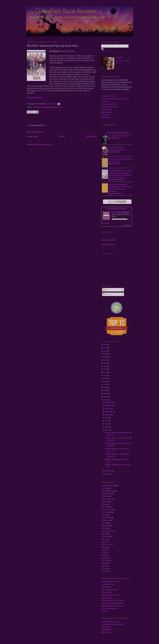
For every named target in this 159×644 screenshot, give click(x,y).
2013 (105, 375)
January (108, 474)
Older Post (92, 136)
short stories (106, 518)
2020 (105, 354)
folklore (104, 547)
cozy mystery (106, 512)
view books (127, 225)
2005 (105, 400)
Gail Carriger (115, 152)
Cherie (114, 212)
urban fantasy (106, 499)
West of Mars (106, 632)
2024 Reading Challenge (117, 209)
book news (105, 560)
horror (37, 107)
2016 (105, 366)
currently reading (117, 132)
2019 (105, 357)
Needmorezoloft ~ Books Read (112, 600)
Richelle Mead (106, 630)
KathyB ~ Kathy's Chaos (110, 595)
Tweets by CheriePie (108, 240)
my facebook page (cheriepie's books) (115, 99)
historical (104, 507)
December (109, 402)
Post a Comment (35, 132)
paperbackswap (107, 112)
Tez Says (104, 611)
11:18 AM (52, 104)
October (108, 409)
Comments (107, 294)
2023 (105, 351)
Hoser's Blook (106, 592)
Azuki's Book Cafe (108, 584)
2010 (105, 384)
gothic (103, 539)
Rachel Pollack (116, 193)
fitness (104, 571)
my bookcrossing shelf (109, 107)
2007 (105, 394)
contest (104, 542)
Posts (106, 290)
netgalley (104, 502)
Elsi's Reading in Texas (110, 590)
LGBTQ (104, 534)
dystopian (105, 526)
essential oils (106, 544)
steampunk (105, 520)
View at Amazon (34, 98)
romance (104, 496)
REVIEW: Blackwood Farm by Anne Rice (52, 46)
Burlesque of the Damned (110, 622)
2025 (105, 345)
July (106, 418)
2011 (105, 381)
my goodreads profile (109, 104)
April (107, 427)
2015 (105, 369)
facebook (104, 568)
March (107, 430)
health (103, 550)
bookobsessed (106, 109)
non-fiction (105, 536)
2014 (105, 372)
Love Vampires (107, 598)
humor (103, 515)
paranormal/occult (52, 107)
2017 (105, 363)
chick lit (104, 523)
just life (104, 552)
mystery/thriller (107, 491)
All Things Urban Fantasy (110, 582)
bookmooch (105, 115)
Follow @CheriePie (108, 245)
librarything (105, 117)
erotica (104, 528)
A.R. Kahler (115, 138)
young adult (105, 494)
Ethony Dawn (115, 163)
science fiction (106, 510)
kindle (103, 555)
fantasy (104, 488)
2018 (105, 360)
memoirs (104, 558)
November (109, 405)
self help (104, 563)
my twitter (105, 101)
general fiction (106, 531)
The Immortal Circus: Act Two (119, 136)
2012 (105, 378)
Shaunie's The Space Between (112, 606)
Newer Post (32, 136)
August (107, 415)
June (107, 421)
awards (104, 566)
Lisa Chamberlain (117, 180)
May (106, 424)
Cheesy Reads (106, 587)
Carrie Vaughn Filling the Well (112, 624)
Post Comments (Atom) (45, 144)
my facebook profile (108, 96)
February (108, 471)
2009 (105, 388)
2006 (105, 397)
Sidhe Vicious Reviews (109, 608)
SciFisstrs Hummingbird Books (112, 603)
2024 (105, 348)
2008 (105, 390)
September (109, 412)
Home (62, 136)
